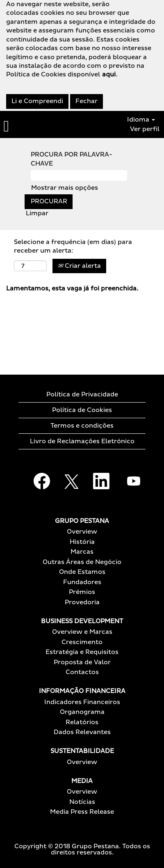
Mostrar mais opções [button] (65, 188)
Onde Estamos (82, 572)
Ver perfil (145, 129)
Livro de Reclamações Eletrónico (82, 441)
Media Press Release (82, 812)
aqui (109, 75)
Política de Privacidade (82, 395)
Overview (82, 532)
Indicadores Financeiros (82, 702)
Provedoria (82, 602)
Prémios (82, 592)
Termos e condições (82, 426)
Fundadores (82, 582)
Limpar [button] (37, 213)
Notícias (82, 802)
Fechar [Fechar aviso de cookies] (87, 101)
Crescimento (82, 642)
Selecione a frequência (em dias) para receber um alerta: (73, 246)
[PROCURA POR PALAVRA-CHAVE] (79, 175)
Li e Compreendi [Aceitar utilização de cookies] (37, 101)
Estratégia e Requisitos (82, 652)
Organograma (82, 712)
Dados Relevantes (82, 732)
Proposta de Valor (82, 662)
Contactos (82, 672)
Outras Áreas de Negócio (82, 562)
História (82, 542)
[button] (27, 126)
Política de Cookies (82, 410)
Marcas (82, 552)
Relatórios (82, 722)
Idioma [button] (141, 120)
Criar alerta (79, 266)
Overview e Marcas (82, 632)
